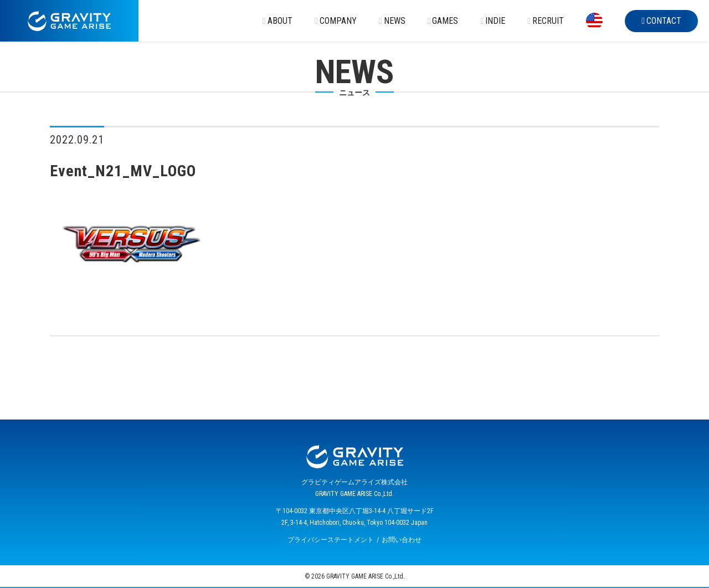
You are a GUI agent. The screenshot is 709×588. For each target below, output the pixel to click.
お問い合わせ (402, 540)
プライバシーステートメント (331, 540)
